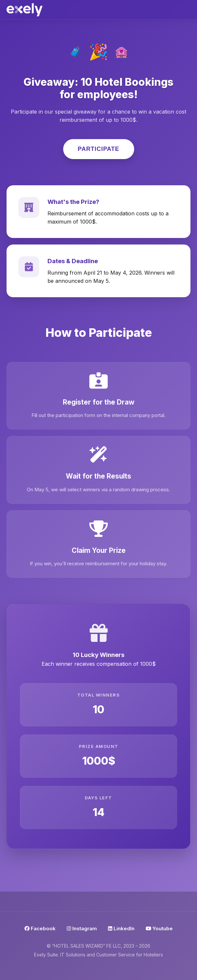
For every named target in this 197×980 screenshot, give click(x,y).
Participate (99, 149)
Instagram (82, 928)
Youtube (159, 928)
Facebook (40, 928)
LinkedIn (121, 928)
